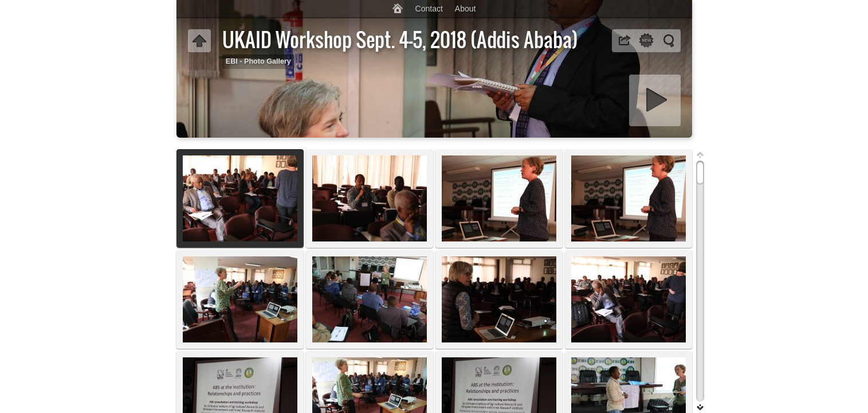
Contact (429, 9)
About (466, 9)
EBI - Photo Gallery (258, 61)
